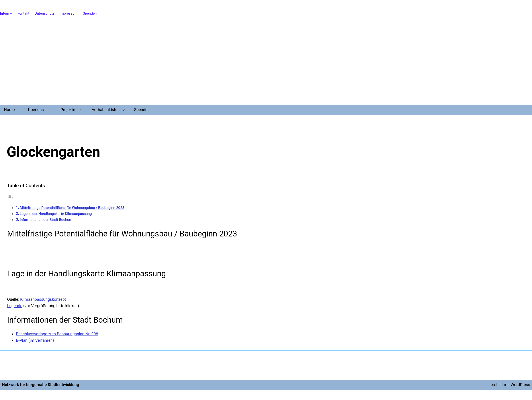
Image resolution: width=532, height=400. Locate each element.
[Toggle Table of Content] (10, 197)
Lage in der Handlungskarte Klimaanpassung (56, 214)
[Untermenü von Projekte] (81, 110)
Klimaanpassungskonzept (43, 299)
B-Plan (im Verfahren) (35, 340)
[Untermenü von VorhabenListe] (124, 110)
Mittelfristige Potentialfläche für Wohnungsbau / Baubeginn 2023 (72, 208)
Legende (15, 306)
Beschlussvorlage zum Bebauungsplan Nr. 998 (57, 334)
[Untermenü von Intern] (11, 14)
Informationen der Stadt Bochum (46, 220)
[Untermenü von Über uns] (50, 110)
